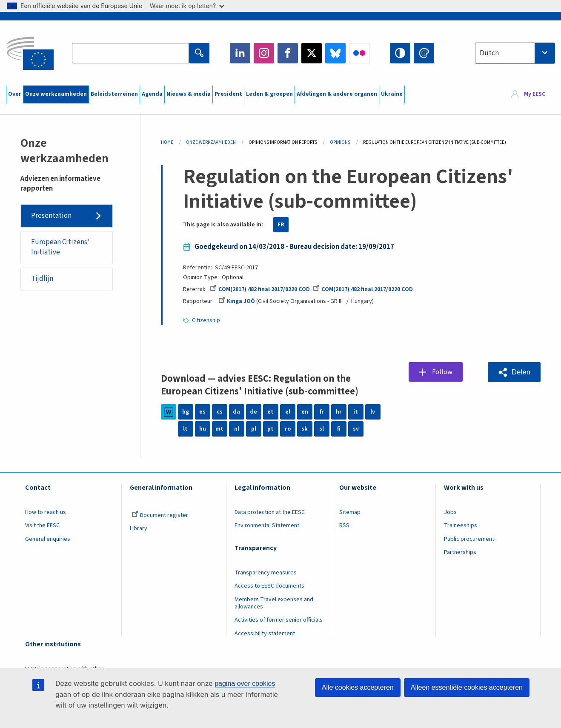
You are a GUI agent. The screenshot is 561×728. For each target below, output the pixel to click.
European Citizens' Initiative (60, 247)
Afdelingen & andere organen (337, 94)
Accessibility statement (265, 634)
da (236, 412)
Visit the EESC (42, 525)
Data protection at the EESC (270, 512)
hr (339, 412)
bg (186, 412)
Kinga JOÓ (237, 301)
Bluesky (335, 53)
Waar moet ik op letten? (187, 6)
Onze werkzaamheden (56, 94)
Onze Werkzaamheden (211, 142)
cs (220, 412)
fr (322, 412)
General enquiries (48, 539)
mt (219, 429)
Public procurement (469, 539)
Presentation (51, 216)
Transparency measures (266, 573)
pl (254, 429)
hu (203, 429)
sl (322, 429)
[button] (514, 372)
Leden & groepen (269, 94)
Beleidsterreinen (114, 94)
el (288, 412)
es (202, 412)
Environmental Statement (267, 525)
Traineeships (461, 525)
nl (237, 429)
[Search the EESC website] (130, 53)
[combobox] (515, 53)
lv (373, 412)
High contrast (400, 53)
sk (305, 429)
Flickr (359, 53)
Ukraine (392, 94)
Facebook (288, 53)
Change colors (424, 53)
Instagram (264, 53)
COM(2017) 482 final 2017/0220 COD (260, 289)
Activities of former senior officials (279, 620)
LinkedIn (240, 53)
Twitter (312, 53)
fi (339, 429)
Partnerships (460, 552)
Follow (442, 372)
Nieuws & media (189, 94)
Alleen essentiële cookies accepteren (467, 687)
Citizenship (206, 320)
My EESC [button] (535, 94)
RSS (344, 525)
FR (281, 225)
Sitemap (350, 512)
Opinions (340, 142)
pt (270, 429)
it (356, 412)
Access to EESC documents (269, 586)
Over (15, 94)
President (228, 94)
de (253, 412)
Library (139, 528)
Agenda (152, 94)
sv (356, 429)
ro (288, 429)
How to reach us (46, 512)
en (305, 412)
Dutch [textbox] (489, 53)
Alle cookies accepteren (358, 687)
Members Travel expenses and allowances (274, 603)
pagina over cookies (245, 684)
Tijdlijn (42, 279)
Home (167, 142)
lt (185, 429)
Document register (160, 515)
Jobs (450, 512)
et (270, 412)
